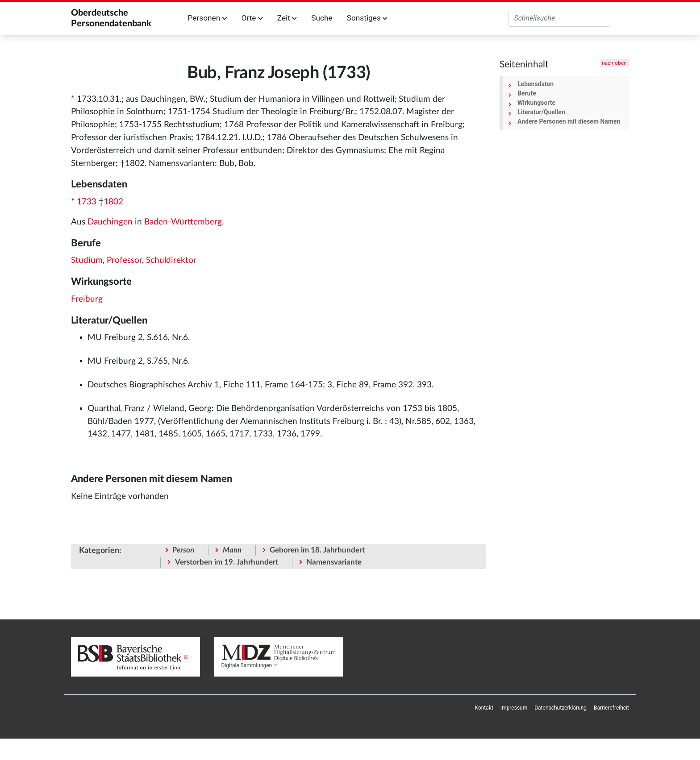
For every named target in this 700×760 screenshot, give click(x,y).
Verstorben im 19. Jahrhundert (227, 562)
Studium (87, 260)
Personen (208, 18)
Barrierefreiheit (611, 708)
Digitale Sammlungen (247, 665)
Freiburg (87, 299)
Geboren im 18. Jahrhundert (317, 550)
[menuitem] (484, 708)
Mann (232, 550)
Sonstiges (367, 18)
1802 (113, 202)
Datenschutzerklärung (560, 708)
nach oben (614, 63)
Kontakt (484, 708)
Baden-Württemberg (183, 222)
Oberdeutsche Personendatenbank (111, 18)
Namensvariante (334, 562)
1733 (87, 202)
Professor (124, 260)
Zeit (287, 18)
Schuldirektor (171, 260)
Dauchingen (110, 222)
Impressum (514, 708)
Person (183, 550)
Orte (252, 18)
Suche (322, 18)
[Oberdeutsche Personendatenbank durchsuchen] (559, 18)
